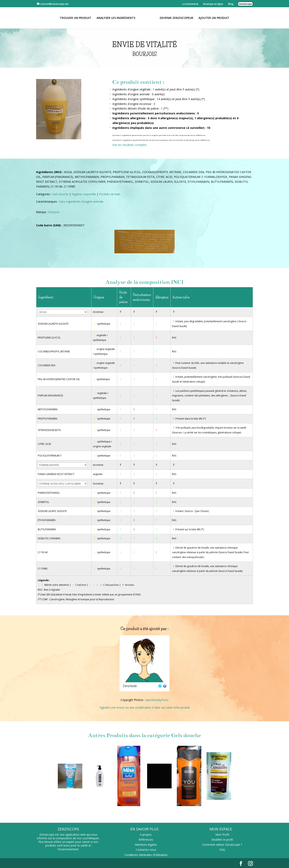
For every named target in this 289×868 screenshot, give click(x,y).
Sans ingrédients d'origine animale (81, 202)
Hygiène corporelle (84, 194)
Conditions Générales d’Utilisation (146, 855)
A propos (146, 835)
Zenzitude (130, 686)
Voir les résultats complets (130, 145)
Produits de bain (110, 194)
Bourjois (54, 212)
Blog (231, 4)
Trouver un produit (76, 18)
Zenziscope (245, 4)
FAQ (222, 850)
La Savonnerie (190, 4)
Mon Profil (222, 835)
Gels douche (60, 194)
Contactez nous (146, 850)
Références (146, 840)
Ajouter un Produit (214, 18)
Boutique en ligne (213, 4)
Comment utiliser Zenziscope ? (222, 845)
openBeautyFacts (157, 700)
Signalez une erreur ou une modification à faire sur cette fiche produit (145, 707)
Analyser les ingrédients (116, 18)
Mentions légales (146, 845)
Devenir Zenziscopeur (177, 18)
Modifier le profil (222, 840)
